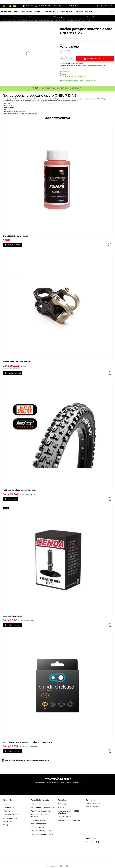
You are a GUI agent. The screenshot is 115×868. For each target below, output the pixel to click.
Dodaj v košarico (97, 59)
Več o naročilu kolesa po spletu (43, 808)
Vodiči (6, 825)
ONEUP (25, 112)
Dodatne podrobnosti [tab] (54, 88)
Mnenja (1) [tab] (76, 88)
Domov (5, 20)
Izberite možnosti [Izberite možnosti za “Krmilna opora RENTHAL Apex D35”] (14, 373)
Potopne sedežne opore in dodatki (50, 20)
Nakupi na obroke (38, 820)
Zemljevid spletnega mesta (42, 834)
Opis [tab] (35, 88)
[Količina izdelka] (67, 59)
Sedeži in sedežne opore (31, 20)
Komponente (27, 11)
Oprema (38, 11)
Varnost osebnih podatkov (41, 831)
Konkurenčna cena (38, 824)
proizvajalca (79, 64)
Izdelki (11, 20)
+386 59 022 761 (30, 6)
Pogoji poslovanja (38, 827)
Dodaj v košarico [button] (14, 245)
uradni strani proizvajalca (29, 114)
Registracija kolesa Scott (41, 811)
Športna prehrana (67, 11)
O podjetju (62, 804)
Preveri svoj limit (92, 17)
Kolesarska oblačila (51, 11)
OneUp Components (89, 66)
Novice (61, 808)
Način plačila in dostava (40, 804)
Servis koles (79, 11)
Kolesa (17, 11)
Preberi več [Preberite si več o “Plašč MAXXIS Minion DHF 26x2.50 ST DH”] (12, 499)
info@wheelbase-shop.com (69, 820)
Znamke (89, 11)
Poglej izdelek (110, 245)
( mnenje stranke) (73, 38)
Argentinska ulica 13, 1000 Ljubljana (70, 6)
